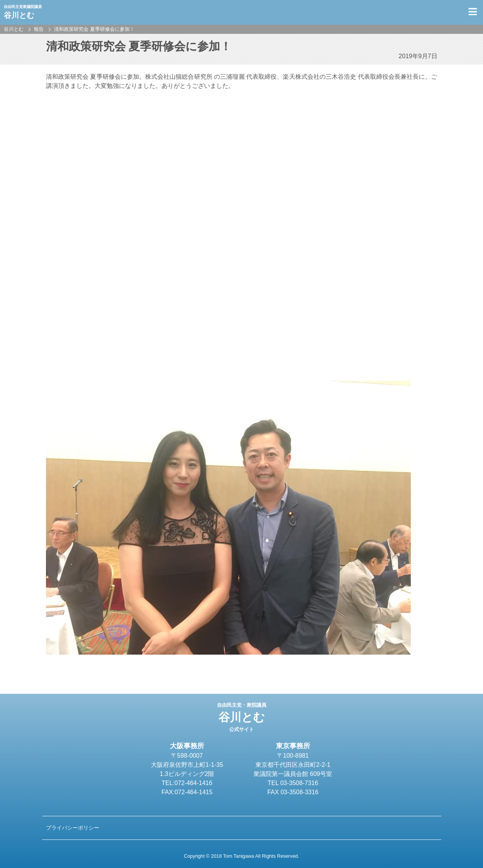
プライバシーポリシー (73, 828)
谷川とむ (241, 717)
